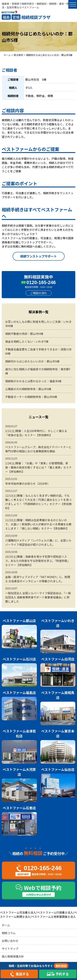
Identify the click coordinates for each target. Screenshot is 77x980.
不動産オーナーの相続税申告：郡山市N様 (31, 397)
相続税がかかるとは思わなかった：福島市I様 (33, 381)
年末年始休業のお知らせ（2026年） (38, 481)
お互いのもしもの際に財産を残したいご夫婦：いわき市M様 (38, 324)
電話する (19, 974)
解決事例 (18, 55)
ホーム (7, 55)
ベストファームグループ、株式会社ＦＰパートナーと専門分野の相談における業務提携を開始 (38, 447)
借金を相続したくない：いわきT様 (27, 341)
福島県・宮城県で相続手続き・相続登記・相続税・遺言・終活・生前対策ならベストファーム (35, 5)
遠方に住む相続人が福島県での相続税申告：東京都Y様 (38, 371)
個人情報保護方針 (13, 956)
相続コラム (9, 933)
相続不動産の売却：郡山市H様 (24, 334)
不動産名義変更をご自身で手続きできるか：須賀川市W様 (38, 351)
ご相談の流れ (38, 293)
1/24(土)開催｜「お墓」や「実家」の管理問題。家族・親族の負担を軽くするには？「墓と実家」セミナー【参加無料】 (38, 465)
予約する (58, 974)
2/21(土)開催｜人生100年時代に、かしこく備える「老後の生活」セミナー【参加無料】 (38, 431)
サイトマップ (10, 949)
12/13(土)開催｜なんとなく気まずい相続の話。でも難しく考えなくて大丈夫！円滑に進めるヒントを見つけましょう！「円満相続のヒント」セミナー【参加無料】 (38, 500)
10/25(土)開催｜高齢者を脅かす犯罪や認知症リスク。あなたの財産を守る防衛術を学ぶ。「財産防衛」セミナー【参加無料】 (38, 559)
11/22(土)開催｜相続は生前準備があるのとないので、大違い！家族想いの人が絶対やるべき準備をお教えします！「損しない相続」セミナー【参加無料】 (38, 522)
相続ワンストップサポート (38, 256)
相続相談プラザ (26, 17)
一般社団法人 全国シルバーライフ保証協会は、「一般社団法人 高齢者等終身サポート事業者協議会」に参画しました (38, 595)
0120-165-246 (41, 282)
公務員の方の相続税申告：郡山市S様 (28, 389)
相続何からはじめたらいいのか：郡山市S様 (32, 361)
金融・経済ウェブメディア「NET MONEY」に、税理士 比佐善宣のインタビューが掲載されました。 (38, 577)
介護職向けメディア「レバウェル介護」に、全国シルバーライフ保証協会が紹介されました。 (38, 540)
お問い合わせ (10, 941)
